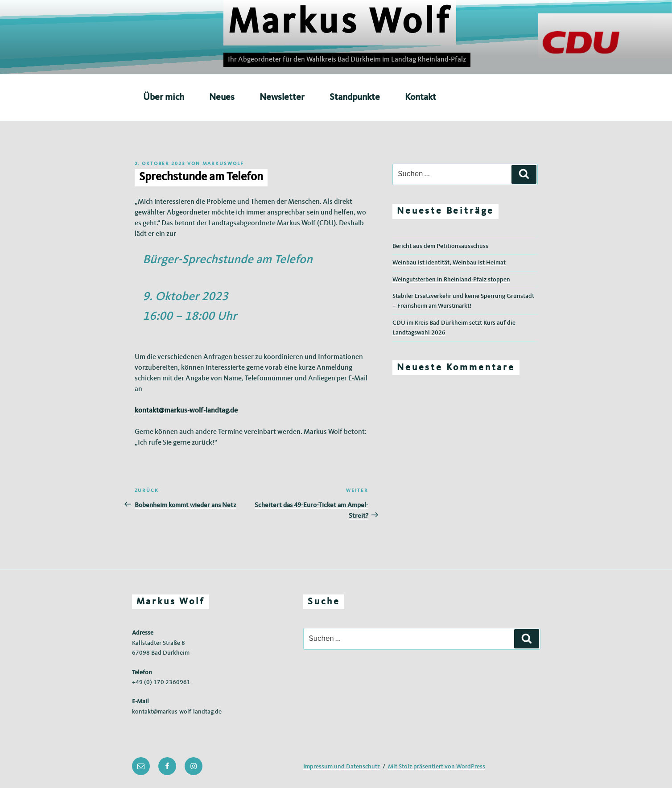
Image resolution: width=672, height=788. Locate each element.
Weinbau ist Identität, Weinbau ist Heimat (449, 263)
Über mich (164, 97)
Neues (222, 97)
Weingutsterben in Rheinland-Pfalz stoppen (451, 280)
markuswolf (223, 164)
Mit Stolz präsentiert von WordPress (437, 767)
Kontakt (421, 97)
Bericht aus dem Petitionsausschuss (440, 246)
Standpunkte (355, 97)
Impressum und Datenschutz (342, 767)
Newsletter (282, 97)
